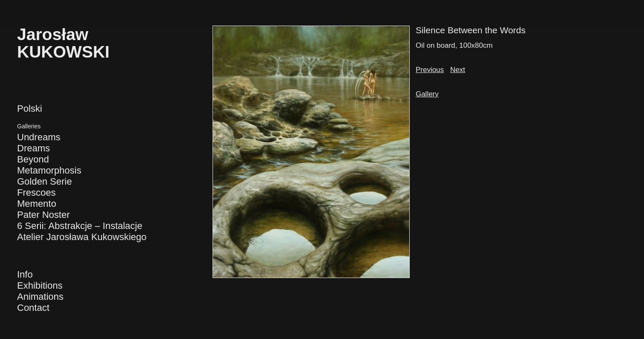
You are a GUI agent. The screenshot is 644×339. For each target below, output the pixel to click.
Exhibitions (40, 285)
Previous (430, 70)
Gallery (427, 94)
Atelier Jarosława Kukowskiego (82, 237)
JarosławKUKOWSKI (63, 43)
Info (25, 274)
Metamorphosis (49, 170)
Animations (40, 297)
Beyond (33, 159)
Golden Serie (44, 181)
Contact (33, 308)
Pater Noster (44, 215)
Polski (30, 109)
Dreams (34, 148)
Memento (37, 204)
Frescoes (36, 193)
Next (458, 70)
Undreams (39, 137)
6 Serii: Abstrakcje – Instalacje (80, 226)
